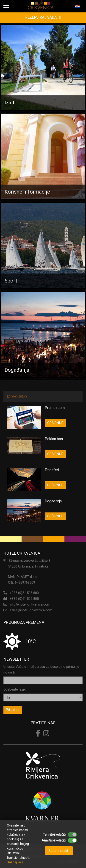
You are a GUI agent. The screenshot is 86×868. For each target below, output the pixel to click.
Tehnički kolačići (54, 835)
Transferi (52, 470)
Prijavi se (13, 710)
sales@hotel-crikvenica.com (31, 610)
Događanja (53, 501)
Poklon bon (54, 439)
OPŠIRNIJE (55, 423)
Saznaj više (15, 862)
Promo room (55, 408)
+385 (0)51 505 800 (24, 593)
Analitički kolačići (54, 840)
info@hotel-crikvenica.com (30, 604)
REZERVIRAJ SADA (43, 17)
